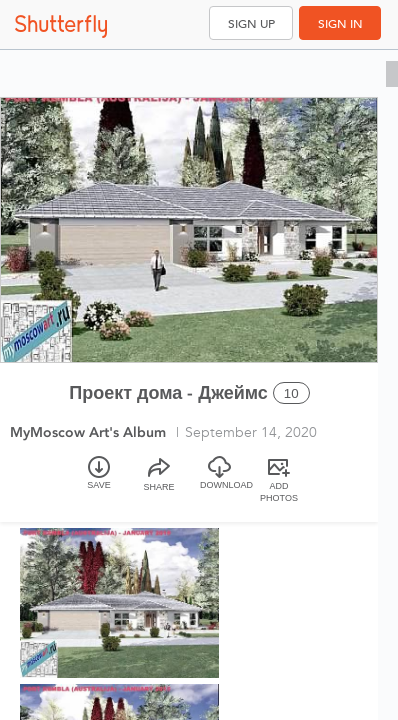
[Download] (219, 481)
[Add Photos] (279, 481)
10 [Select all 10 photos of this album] (291, 393)
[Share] (159, 481)
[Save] (99, 481)
